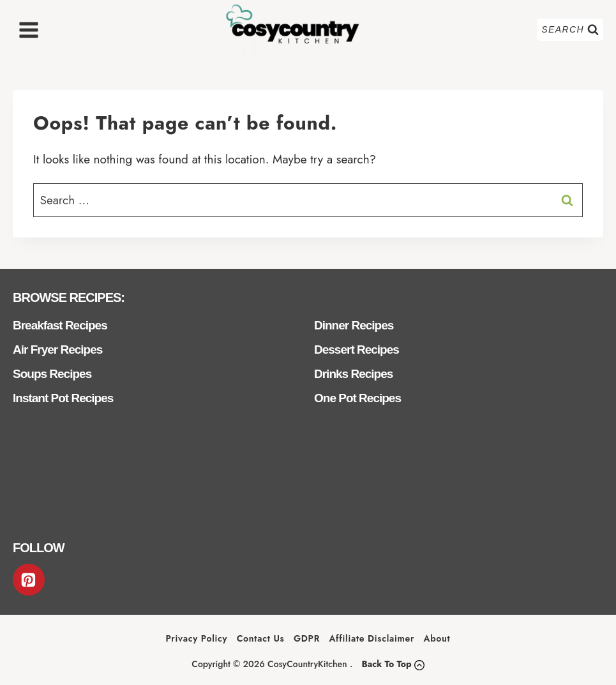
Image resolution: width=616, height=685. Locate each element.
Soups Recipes (52, 374)
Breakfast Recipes (60, 325)
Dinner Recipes (354, 325)
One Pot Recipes (357, 398)
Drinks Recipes (353, 374)
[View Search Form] (570, 30)
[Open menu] (29, 30)
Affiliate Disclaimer (372, 638)
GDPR (307, 638)
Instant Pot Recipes (63, 398)
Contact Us (261, 638)
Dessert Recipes (357, 350)
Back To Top (386, 664)
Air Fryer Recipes (57, 350)
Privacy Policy (197, 638)
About (437, 638)
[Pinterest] (29, 580)
